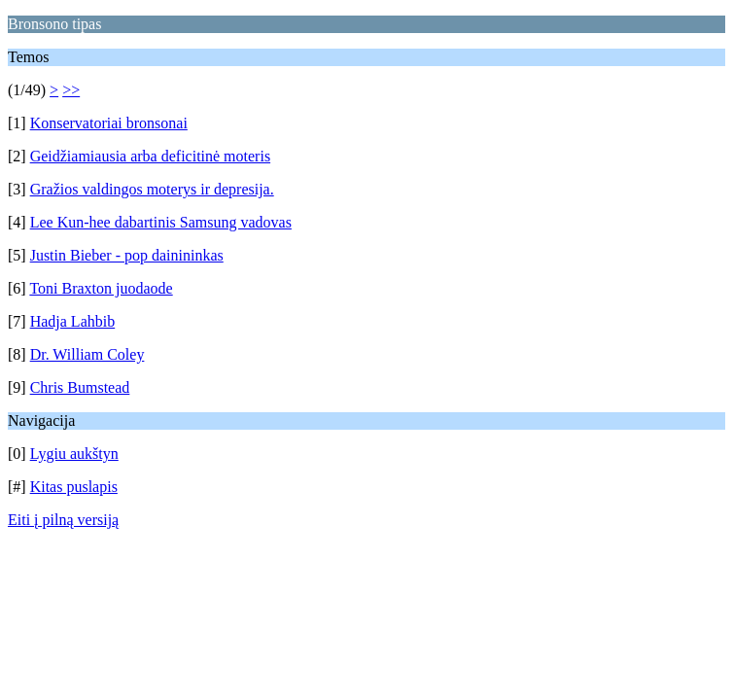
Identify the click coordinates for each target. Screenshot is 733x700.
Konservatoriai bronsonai (109, 123)
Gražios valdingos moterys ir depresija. (152, 189)
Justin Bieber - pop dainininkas (127, 255)
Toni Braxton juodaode (101, 288)
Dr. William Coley (87, 354)
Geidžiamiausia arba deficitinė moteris (150, 156)
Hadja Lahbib (73, 321)
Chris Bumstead (80, 387)
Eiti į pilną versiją (63, 520)
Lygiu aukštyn (74, 454)
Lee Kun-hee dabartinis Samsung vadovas (161, 222)
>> (71, 90)
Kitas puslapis (74, 487)
